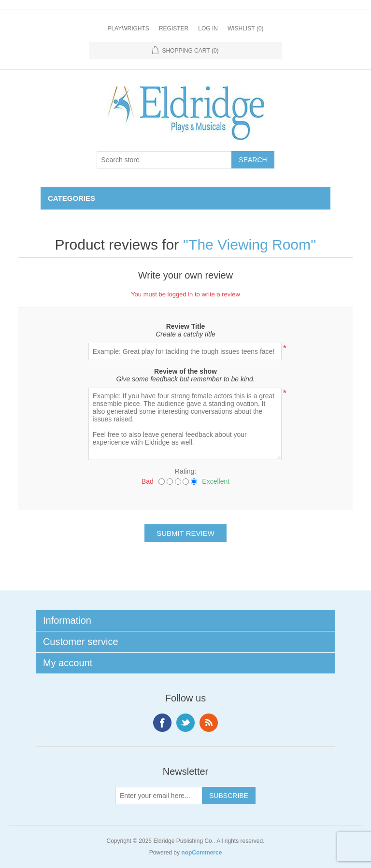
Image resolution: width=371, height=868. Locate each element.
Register (174, 28)
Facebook (162, 723)
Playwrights (128, 28)
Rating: (185, 471)
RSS (209, 723)
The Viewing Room (250, 245)
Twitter (185, 723)
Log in (208, 28)
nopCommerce (201, 853)
